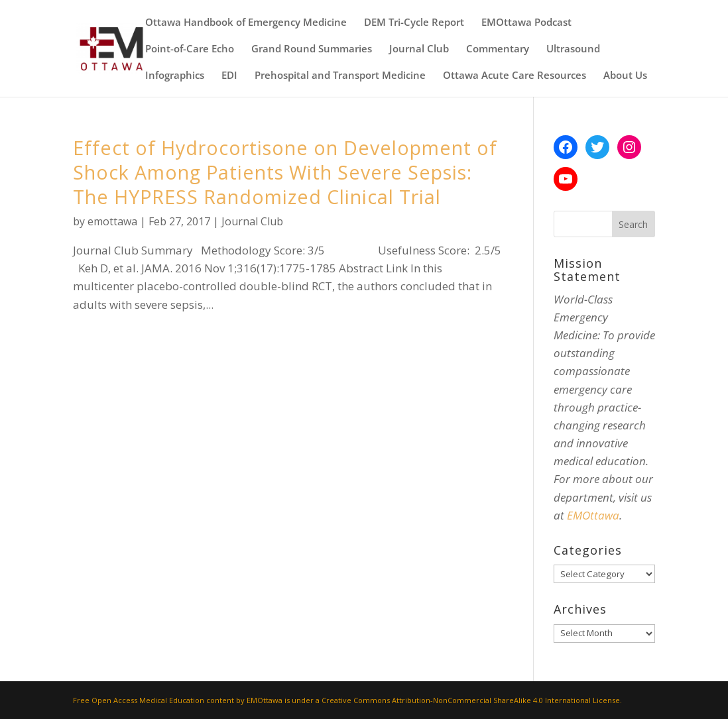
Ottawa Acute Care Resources (515, 76)
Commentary (498, 49)
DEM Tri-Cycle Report (414, 23)
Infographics (175, 76)
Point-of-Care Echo (190, 49)
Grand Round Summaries (312, 49)
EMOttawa (593, 515)
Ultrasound (573, 49)
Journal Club (419, 49)
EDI (229, 76)
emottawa (112, 221)
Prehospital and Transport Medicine (340, 76)
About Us (625, 76)
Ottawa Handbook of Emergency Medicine (246, 23)
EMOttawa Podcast (526, 23)
